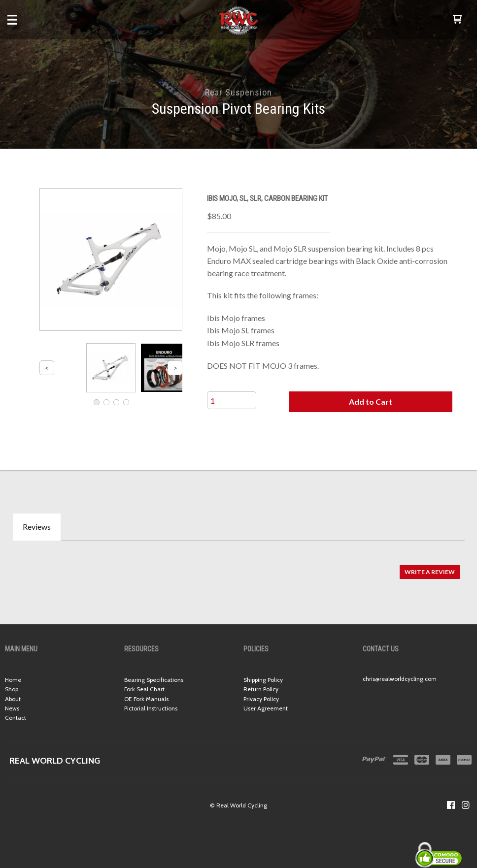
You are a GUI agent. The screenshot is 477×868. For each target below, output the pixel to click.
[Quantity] (232, 400)
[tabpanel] (238, 567)
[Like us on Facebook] (451, 805)
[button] (457, 20)
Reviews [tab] (37, 527)
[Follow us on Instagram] (466, 805)
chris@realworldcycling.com (400, 679)
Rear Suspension (238, 92)
